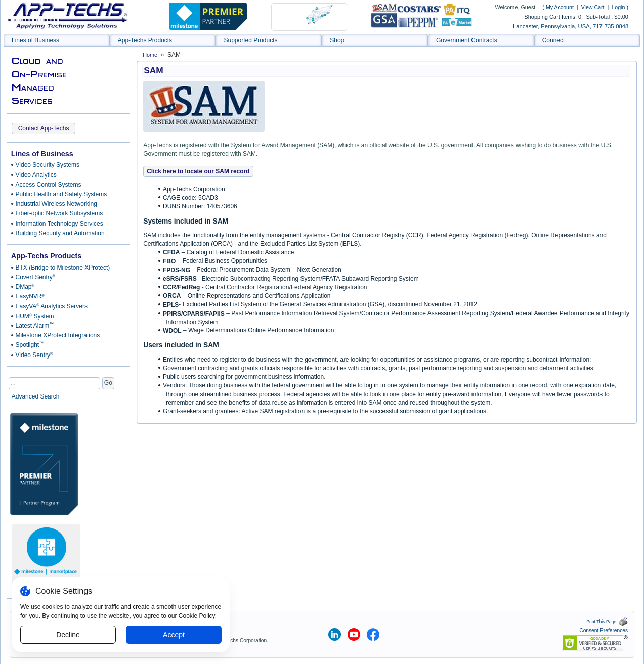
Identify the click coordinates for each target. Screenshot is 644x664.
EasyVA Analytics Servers (52, 306)
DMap (25, 287)
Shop (337, 40)
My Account (560, 7)
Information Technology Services (59, 224)
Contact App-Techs (44, 128)
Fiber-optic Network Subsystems (59, 213)
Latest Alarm (35, 325)
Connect (554, 40)
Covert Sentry (36, 277)
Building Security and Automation (60, 233)
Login (618, 7)
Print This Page (607, 622)
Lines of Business (35, 40)
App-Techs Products (145, 40)
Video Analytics (36, 175)
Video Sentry (34, 355)
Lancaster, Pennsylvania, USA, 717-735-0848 (571, 26)
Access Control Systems (49, 185)
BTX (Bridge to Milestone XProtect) (63, 268)
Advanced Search (36, 396)
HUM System (35, 316)
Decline (68, 635)
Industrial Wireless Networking (56, 204)
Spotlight (30, 345)
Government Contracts (467, 40)
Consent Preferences (604, 630)
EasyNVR (30, 296)
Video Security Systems (48, 165)
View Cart (594, 7)
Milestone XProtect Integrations (58, 335)
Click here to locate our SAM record (198, 171)
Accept (174, 635)
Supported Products (250, 40)
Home (150, 55)
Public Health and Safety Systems (61, 194)
